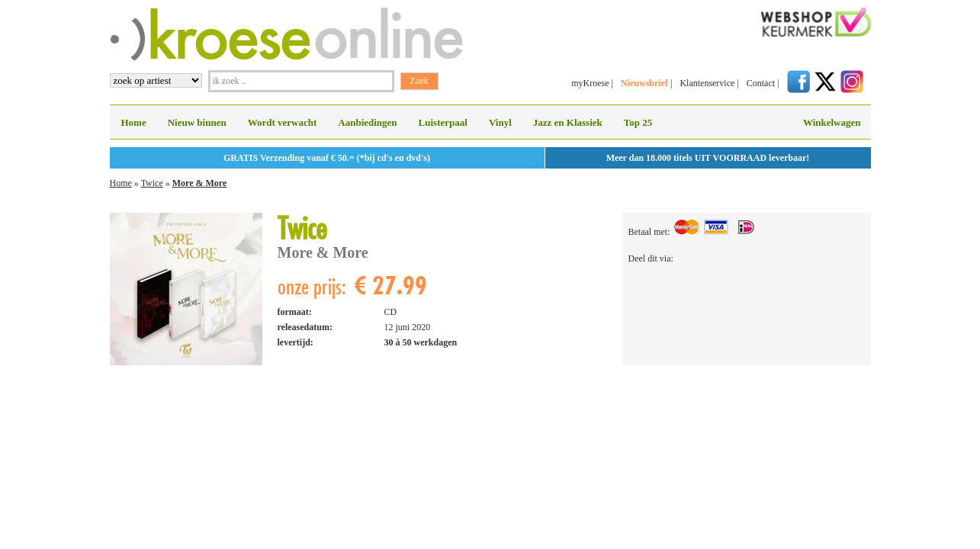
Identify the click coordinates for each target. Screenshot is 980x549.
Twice (152, 183)
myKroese (590, 83)
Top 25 (638, 122)
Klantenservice (707, 83)
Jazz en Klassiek (568, 122)
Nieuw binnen (197, 122)
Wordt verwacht (283, 122)
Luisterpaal (443, 122)
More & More (200, 183)
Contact (761, 83)
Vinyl (500, 122)
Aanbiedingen (367, 122)
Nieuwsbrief (644, 83)
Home (134, 122)
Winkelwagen (832, 122)
